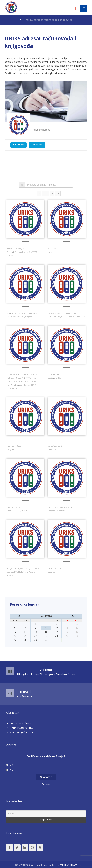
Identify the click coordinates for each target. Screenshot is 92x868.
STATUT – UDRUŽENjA (20, 724)
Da (10, 765)
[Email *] (46, 814)
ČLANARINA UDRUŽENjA (21, 728)
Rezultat (46, 784)
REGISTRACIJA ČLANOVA (21, 732)
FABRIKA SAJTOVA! (68, 865)
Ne (10, 770)
